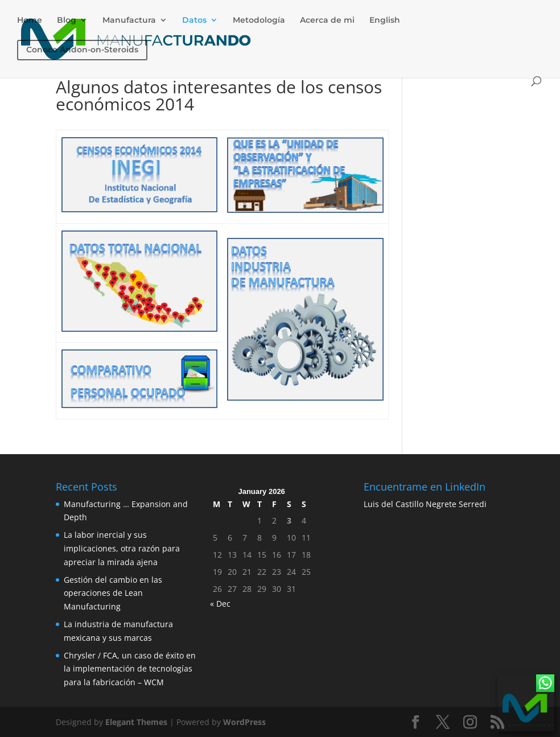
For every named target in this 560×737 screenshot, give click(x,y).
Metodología (259, 20)
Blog (67, 20)
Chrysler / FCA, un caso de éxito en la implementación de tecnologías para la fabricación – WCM (130, 669)
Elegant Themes (136, 722)
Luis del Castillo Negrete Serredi (425, 504)
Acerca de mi (327, 20)
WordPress (244, 722)
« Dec (220, 604)
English (385, 20)
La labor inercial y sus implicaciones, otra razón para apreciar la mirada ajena (122, 548)
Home (30, 20)
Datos (194, 20)
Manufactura (129, 20)
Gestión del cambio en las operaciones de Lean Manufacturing (113, 593)
